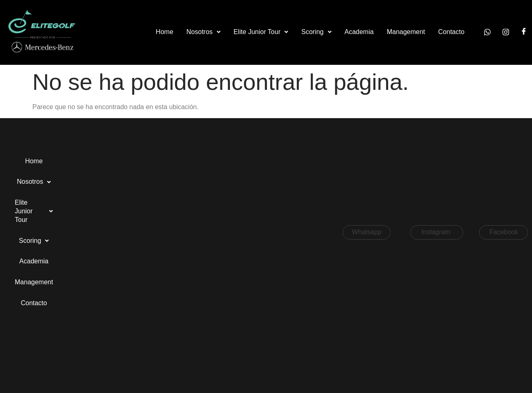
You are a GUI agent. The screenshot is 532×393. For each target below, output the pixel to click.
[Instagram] (506, 32)
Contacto (451, 32)
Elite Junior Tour (261, 32)
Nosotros (203, 32)
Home (165, 32)
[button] (203, 32)
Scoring (316, 32)
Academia (359, 32)
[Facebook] (524, 32)
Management (406, 32)
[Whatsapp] (487, 32)
